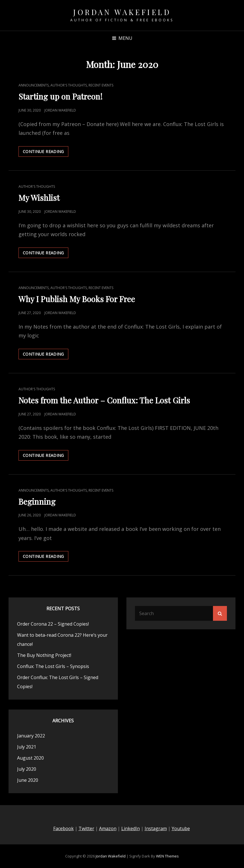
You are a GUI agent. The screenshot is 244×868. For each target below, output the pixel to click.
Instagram (156, 828)
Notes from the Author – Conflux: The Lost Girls (104, 400)
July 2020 (27, 769)
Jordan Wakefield (122, 12)
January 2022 (31, 736)
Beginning (37, 501)
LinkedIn (131, 828)
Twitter (86, 828)
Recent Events (101, 85)
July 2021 (27, 747)
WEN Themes (167, 856)
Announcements (34, 85)
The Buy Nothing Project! (44, 655)
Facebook (63, 828)
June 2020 (28, 780)
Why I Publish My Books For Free (77, 299)
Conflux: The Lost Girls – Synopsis (53, 666)
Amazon (108, 828)
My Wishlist (39, 198)
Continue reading (46, 153)
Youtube (181, 828)
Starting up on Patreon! (61, 96)
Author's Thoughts (69, 85)
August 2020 (30, 758)
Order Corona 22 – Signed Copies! (53, 624)
